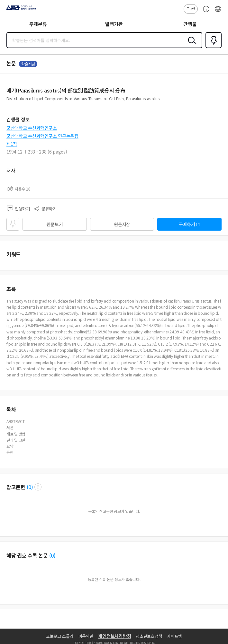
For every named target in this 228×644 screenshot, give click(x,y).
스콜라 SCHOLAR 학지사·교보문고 (19, 10)
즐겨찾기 (212, 48)
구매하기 (187, 224)
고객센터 (205, 12)
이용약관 (86, 636)
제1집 (12, 144)
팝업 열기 (38, 487)
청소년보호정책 (149, 636)
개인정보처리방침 (114, 636)
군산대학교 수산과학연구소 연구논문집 (42, 136)
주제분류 (38, 24)
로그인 (191, 9)
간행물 (190, 24)
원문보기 (55, 224)
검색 (191, 45)
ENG (218, 12)
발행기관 (114, 24)
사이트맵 (174, 636)
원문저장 (122, 224)
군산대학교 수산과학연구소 (32, 128)
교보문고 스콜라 (60, 636)
